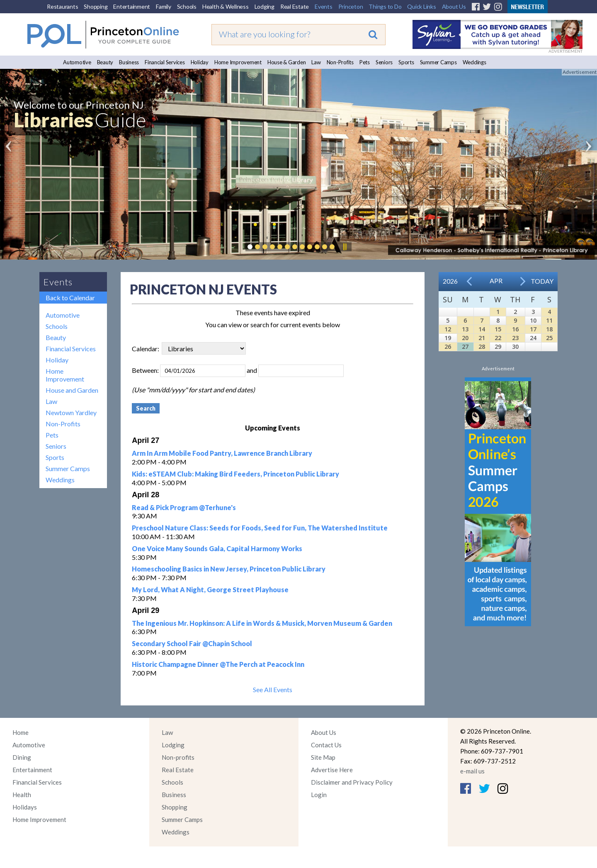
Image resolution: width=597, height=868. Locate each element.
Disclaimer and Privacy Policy (352, 782)
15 (498, 329)
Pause (345, 247)
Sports (406, 62)
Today (542, 281)
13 (465, 329)
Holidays (25, 807)
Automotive (77, 62)
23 (515, 338)
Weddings (474, 62)
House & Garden (287, 62)
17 (533, 329)
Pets (365, 62)
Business (129, 62)
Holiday (200, 62)
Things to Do (385, 6)
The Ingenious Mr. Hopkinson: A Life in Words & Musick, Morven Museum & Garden (262, 623)
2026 (450, 281)
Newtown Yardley (71, 412)
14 (482, 329)
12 (448, 329)
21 (482, 338)
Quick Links (421, 6)
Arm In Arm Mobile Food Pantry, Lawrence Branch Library (222, 453)
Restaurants (62, 6)
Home (21, 732)
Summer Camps (438, 62)
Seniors (384, 62)
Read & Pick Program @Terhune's (184, 507)
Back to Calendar (70, 298)
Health (22, 795)
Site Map (323, 757)
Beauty (105, 62)
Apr (496, 281)
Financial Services (165, 62)
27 (465, 346)
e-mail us (472, 771)
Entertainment (132, 6)
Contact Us (326, 745)
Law (316, 62)
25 (549, 338)
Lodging (265, 6)
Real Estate (295, 6)
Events (324, 6)
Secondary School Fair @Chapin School (192, 643)
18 (549, 329)
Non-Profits (340, 62)
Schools (187, 6)
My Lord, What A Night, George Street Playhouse (210, 590)
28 (482, 346)
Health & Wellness (226, 6)
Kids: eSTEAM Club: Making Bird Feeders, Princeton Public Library (235, 474)
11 (549, 320)
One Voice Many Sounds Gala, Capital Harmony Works (217, 548)
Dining (22, 757)
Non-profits (178, 757)
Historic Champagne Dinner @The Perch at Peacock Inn (218, 664)
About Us (454, 6)
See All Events (273, 689)
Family (164, 6)
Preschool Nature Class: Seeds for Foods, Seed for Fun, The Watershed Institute (260, 528)
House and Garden (72, 390)
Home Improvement (238, 62)
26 (448, 346)
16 (515, 329)
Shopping (96, 6)
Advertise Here (332, 770)
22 (498, 338)
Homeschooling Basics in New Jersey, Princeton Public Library (229, 569)
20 (465, 338)
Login (319, 795)
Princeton (351, 6)
